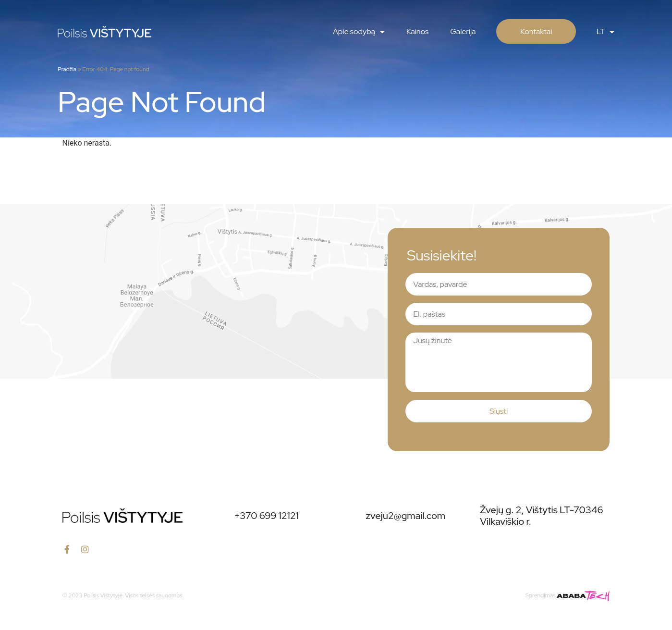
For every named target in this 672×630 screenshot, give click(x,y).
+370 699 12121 (266, 516)
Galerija (463, 31)
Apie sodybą (359, 32)
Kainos (417, 31)
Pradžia (67, 69)
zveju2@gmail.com (406, 516)
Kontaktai (536, 31)
